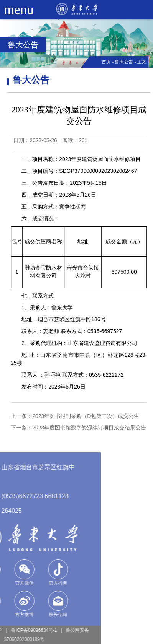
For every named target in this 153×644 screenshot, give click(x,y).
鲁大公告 (124, 62)
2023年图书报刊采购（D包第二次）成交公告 (89, 416)
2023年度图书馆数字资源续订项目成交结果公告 (93, 428)
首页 (106, 62)
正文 (141, 62)
